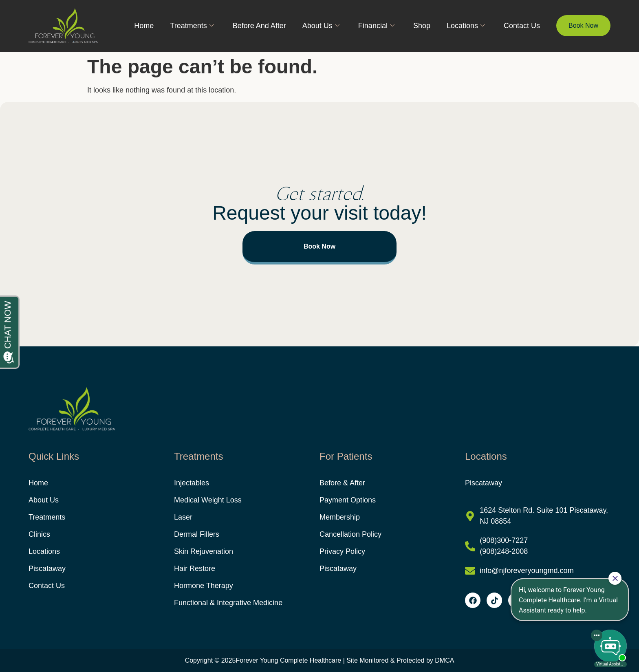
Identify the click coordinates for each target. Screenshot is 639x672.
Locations (466, 26)
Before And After (259, 26)
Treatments (192, 26)
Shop (422, 26)
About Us (321, 26)
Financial (376, 26)
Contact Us (522, 26)
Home (144, 26)
